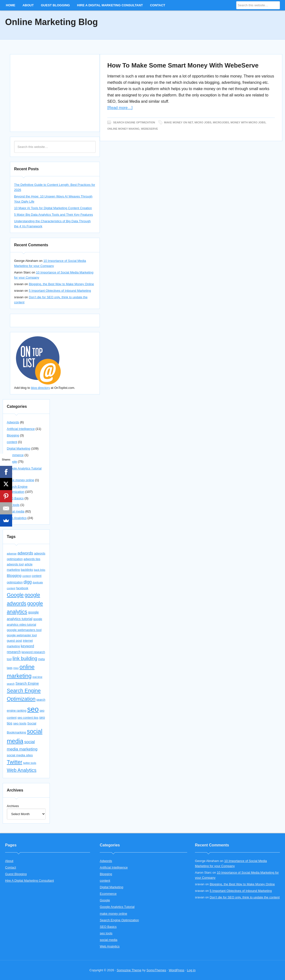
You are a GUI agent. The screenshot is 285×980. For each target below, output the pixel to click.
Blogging (13, 435)
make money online (21, 480)
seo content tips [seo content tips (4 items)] (28, 718)
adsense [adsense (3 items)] (12, 554)
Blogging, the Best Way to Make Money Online (61, 284)
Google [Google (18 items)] (15, 595)
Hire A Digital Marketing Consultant (110, 5)
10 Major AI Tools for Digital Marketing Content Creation (53, 208)
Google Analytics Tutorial (24, 468)
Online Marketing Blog (51, 22)
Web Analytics (17, 518)
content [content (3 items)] (27, 576)
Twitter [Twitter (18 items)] (15, 762)
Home (11, 5)
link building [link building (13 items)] (25, 658)
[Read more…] (120, 108)
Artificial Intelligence (21, 429)
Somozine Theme (129, 970)
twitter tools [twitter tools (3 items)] (30, 763)
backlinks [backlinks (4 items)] (27, 570)
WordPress (176, 970)
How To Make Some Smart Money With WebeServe (183, 65)
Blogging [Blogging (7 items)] (14, 575)
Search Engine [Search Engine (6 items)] (27, 683)
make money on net (179, 122)
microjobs (221, 122)
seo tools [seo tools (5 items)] (20, 723)
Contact (158, 5)
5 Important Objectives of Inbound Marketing (60, 291)
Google (105, 900)
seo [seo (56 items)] (33, 709)
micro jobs (203, 122)
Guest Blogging (55, 5)
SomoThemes (156, 970)
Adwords (13, 422)
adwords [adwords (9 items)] (25, 553)
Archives (13, 806)
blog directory (40, 388)
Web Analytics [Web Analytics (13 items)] (22, 770)
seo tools (13, 505)
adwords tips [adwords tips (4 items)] (32, 559)
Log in (191, 970)
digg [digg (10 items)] (28, 582)
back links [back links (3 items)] (40, 570)
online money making (123, 128)
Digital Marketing (19, 448)
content (12, 442)
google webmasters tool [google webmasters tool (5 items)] (24, 630)
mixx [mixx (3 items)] (16, 668)
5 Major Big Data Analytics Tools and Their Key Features (54, 215)
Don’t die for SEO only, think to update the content (245, 897)
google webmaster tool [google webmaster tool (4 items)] (22, 635)
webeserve (150, 128)
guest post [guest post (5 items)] (14, 641)
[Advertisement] (55, 92)
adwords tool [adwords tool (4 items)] (15, 564)
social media (16, 511)
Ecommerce (15, 455)
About (28, 5)
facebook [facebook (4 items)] (22, 588)
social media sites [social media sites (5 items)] (20, 755)
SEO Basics (15, 498)
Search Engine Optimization (134, 122)
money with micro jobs (248, 122)
